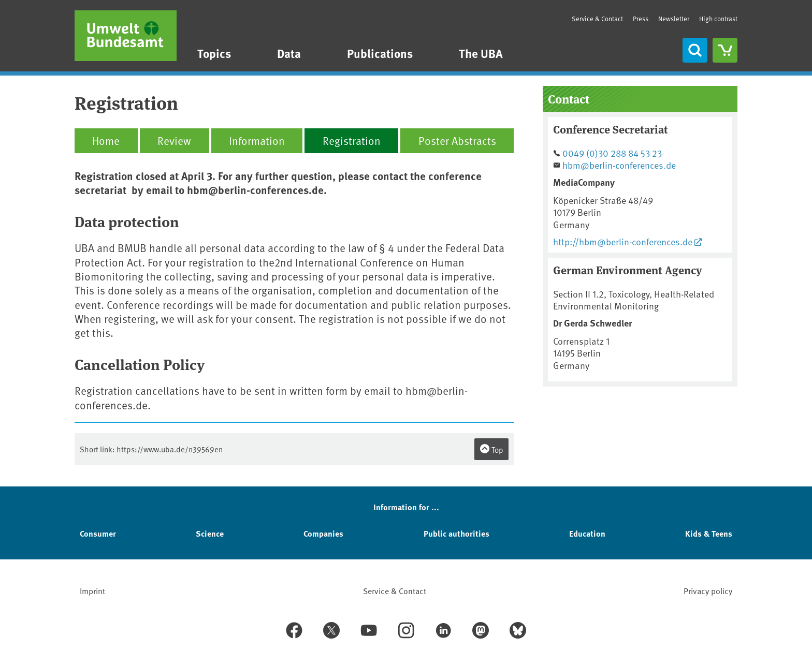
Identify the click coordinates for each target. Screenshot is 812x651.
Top (491, 449)
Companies (323, 533)
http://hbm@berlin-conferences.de (623, 241)
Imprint (92, 590)
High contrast (718, 19)
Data (289, 53)
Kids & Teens (709, 533)
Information (257, 140)
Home (106, 140)
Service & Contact (597, 19)
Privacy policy (708, 590)
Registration (352, 140)
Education (587, 533)
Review (174, 140)
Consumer (98, 533)
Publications (380, 53)
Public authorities (456, 533)
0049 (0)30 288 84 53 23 (612, 153)
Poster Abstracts (457, 140)
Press (641, 19)
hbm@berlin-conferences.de (619, 165)
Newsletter (674, 19)
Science (210, 533)
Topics (214, 53)
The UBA (481, 53)
